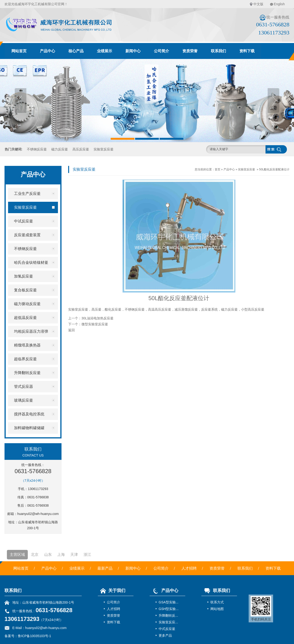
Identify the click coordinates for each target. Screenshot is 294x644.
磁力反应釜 (60, 149)
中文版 (258, 4)
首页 (218, 169)
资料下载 (247, 51)
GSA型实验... (168, 602)
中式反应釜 (167, 629)
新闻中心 (133, 51)
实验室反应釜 (104, 149)
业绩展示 (104, 51)
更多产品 (165, 635)
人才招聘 (189, 568)
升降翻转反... (168, 615)
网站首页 (19, 51)
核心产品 (76, 51)
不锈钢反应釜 (37, 149)
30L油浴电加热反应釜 (97, 318)
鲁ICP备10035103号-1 (34, 636)
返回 (71, 330)
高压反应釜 (81, 149)
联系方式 (217, 602)
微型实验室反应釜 (95, 324)
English (279, 4)
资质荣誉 (190, 51)
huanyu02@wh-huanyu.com (38, 514)
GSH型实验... (169, 609)
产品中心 (47, 51)
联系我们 (218, 51)
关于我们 (112, 591)
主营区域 (17, 555)
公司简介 (161, 51)
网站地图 (217, 609)
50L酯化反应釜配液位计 (274, 169)
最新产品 (105, 568)
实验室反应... (168, 622)
